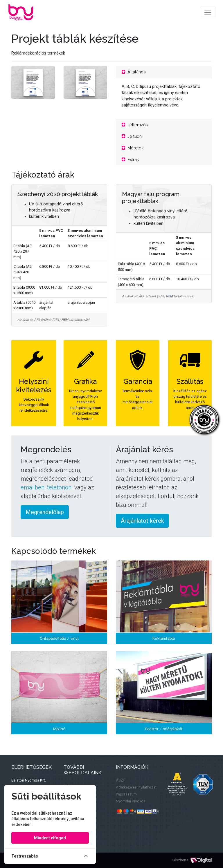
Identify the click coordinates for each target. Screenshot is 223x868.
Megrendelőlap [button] (45, 512)
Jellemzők (135, 125)
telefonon (59, 487)
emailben (33, 487)
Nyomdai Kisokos (131, 801)
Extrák (130, 159)
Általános (134, 72)
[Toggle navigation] (208, 12)
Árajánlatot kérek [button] (142, 521)
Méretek (133, 148)
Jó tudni (132, 136)
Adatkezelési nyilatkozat (136, 787)
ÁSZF (120, 780)
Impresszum (126, 794)
